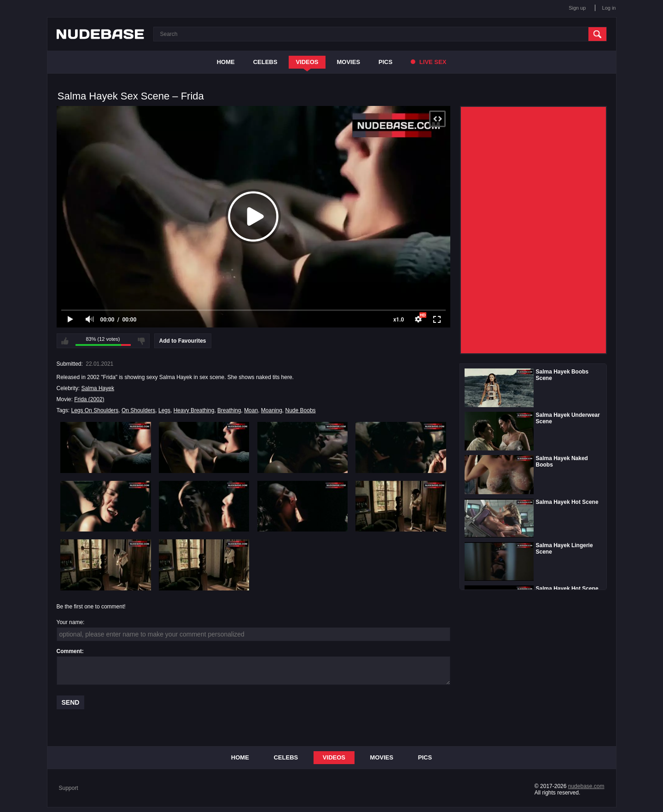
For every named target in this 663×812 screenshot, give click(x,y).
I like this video (65, 341)
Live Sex (428, 62)
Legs (164, 410)
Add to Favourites (183, 341)
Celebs (265, 62)
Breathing (229, 410)
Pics (385, 62)
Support (69, 788)
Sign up (577, 8)
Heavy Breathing (194, 410)
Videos (307, 62)
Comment (69, 651)
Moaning (272, 410)
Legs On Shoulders (95, 410)
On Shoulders (138, 410)
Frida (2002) (89, 399)
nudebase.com (586, 786)
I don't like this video (141, 341)
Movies (349, 62)
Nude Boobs (301, 410)
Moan (251, 410)
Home (226, 62)
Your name (70, 622)
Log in (609, 8)
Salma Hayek (98, 388)
